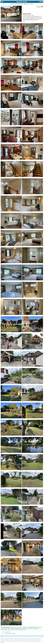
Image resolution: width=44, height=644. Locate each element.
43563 (32, 4)
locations (13, 4)
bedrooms (17, 630)
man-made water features (16, 628)
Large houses (8, 632)
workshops (30, 628)
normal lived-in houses (32, 627)
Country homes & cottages (10, 633)
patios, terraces (11, 630)
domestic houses (19, 4)
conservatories (4, 630)
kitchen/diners (7, 628)
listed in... (24, 21)
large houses (27, 4)
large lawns (25, 628)
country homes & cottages (22, 627)
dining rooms (36, 628)
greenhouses (23, 630)
